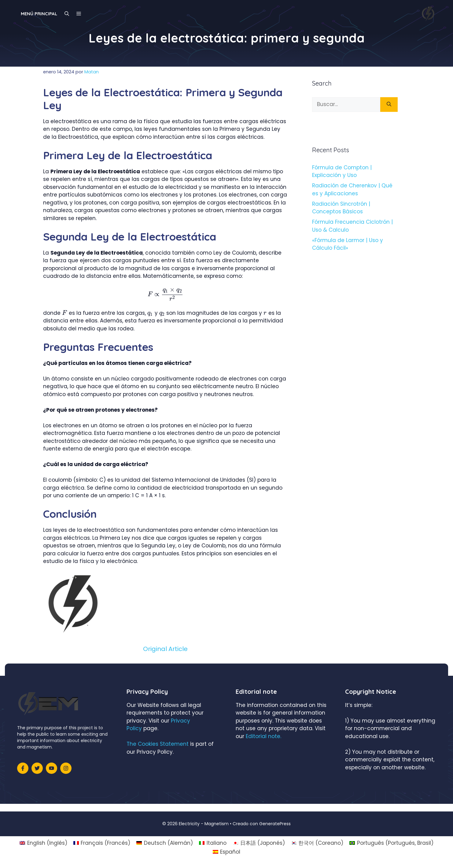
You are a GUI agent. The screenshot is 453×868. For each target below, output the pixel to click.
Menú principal (39, 14)
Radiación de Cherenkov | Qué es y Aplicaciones (352, 189)
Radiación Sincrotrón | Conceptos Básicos (341, 208)
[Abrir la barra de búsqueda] (67, 14)
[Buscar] (389, 105)
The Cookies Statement (158, 744)
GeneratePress (275, 824)
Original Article (165, 649)
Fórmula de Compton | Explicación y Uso (342, 171)
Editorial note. (263, 736)
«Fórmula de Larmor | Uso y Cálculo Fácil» (348, 244)
